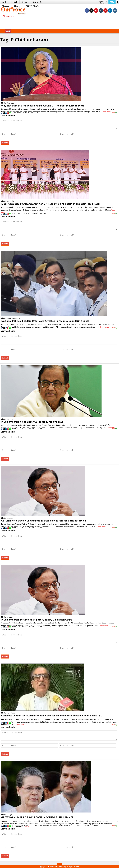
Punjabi (18, 10)
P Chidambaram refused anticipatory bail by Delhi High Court (37, 620)
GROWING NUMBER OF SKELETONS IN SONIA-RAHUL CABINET (37, 817)
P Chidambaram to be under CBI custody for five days (32, 422)
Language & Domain (103, 2)
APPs (112, 2)
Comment (35, 112)
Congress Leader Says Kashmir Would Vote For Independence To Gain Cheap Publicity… (52, 716)
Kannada (6, 10)
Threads (6, 6)
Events (37, 6)
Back (8, 31)
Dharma (17, 6)
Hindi (15, 2)
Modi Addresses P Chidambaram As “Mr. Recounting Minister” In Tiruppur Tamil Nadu (50, 204)
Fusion (25, 2)
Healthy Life (37, 2)
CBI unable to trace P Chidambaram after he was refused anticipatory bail (44, 521)
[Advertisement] (59, 21)
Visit (115, 112)
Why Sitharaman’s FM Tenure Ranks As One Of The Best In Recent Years (43, 106)
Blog (27, 6)
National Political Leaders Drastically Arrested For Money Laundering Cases (45, 321)
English (5, 2)
